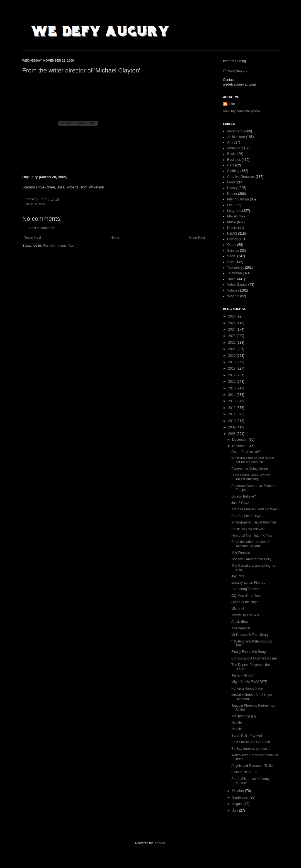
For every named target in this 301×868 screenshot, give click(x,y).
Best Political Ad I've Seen (251, 742)
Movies (40, 204)
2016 (232, 382)
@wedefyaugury (235, 71)
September (241, 797)
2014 (232, 395)
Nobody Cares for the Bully (251, 559)
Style (231, 262)
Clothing (233, 171)
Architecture (236, 137)
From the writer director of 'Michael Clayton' (250, 544)
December (240, 440)
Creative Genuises (241, 177)
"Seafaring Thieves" (246, 589)
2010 (232, 421)
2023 (232, 336)
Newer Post (32, 237)
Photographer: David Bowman (254, 522)
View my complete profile (241, 111)
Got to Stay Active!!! (246, 452)
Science (233, 251)
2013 (232, 401)
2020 (232, 356)
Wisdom (233, 296)
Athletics (233, 148)
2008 (232, 434)
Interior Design (238, 199)
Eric (232, 104)
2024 (232, 329)
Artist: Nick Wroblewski (248, 529)
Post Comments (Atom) (60, 246)
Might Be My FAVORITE (249, 682)
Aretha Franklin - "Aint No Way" (255, 509)
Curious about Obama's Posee (254, 658)
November (240, 446)
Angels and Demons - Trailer (253, 766)
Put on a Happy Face (247, 688)
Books (232, 154)
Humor (232, 194)
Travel (232, 279)
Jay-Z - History (242, 675)
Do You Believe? (244, 496)
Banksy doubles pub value (251, 749)
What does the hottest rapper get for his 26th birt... (253, 460)
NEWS (232, 234)
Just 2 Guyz (240, 503)
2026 (232, 316)
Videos (232, 290)
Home (115, 237)
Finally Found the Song (248, 652)
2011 (232, 414)
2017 (232, 375)
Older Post (197, 237)
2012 (232, 408)
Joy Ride (238, 576)
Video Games (237, 285)
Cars (231, 165)
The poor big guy (244, 716)
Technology (236, 268)
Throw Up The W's (245, 615)
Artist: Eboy (240, 622)
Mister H (238, 609)
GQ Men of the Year (246, 596)
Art (229, 142)
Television (235, 273)
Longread (234, 211)
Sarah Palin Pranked (247, 736)
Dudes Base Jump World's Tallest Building (251, 477)
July (236, 811)
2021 (232, 349)
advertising (235, 131)
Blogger (159, 843)
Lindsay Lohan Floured (248, 583)
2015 (232, 388)
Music (231, 222)
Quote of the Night (245, 602)
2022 (232, 343)
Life (230, 205)
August (238, 804)
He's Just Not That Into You (252, 535)
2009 (232, 427)
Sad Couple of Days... (248, 516)
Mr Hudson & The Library (250, 635)
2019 (232, 362)
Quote (232, 245)
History (232, 188)
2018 (232, 368)
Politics (232, 239)
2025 (232, 323)
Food (231, 182)
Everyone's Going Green (250, 469)
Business (234, 160)
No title (236, 722)
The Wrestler (241, 552)
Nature (232, 228)
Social (232, 256)
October (239, 791)
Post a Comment (42, 228)
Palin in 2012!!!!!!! (244, 772)
